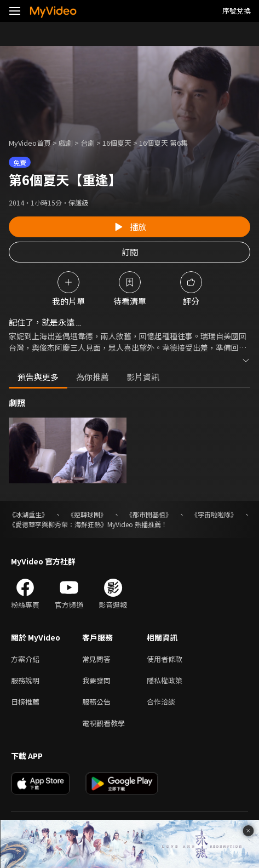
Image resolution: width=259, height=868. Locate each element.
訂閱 (130, 252)
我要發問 (96, 680)
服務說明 (25, 680)
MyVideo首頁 (30, 143)
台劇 (88, 143)
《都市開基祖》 (149, 514)
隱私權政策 (165, 680)
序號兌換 (237, 11)
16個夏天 (117, 143)
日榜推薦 (25, 702)
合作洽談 (161, 702)
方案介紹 (25, 659)
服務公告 (96, 702)
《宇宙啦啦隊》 (214, 514)
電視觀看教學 (103, 723)
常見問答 (96, 659)
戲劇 (66, 143)
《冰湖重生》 (28, 514)
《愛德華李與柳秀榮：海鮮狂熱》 (58, 524)
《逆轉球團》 (87, 514)
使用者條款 (165, 659)
